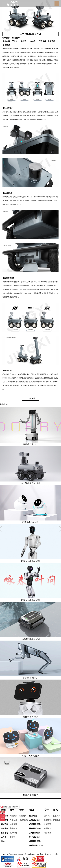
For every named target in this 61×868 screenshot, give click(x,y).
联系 (55, 810)
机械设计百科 (35, 824)
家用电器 (4, 833)
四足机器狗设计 (30, 678)
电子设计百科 (35, 837)
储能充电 (4, 824)
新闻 (32, 810)
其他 (3, 841)
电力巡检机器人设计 (30, 483)
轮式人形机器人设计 (30, 561)
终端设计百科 (35, 841)
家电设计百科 (35, 833)
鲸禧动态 (33, 816)
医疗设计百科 (35, 828)
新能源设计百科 (36, 845)
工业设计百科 (35, 820)
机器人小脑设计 (30, 795)
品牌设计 (4, 837)
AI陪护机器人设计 (31, 756)
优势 (21, 810)
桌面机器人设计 (30, 717)
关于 (46, 810)
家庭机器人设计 (30, 444)
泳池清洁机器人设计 (30, 639)
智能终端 (4, 828)
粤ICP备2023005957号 (49, 854)
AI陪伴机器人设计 (31, 522)
